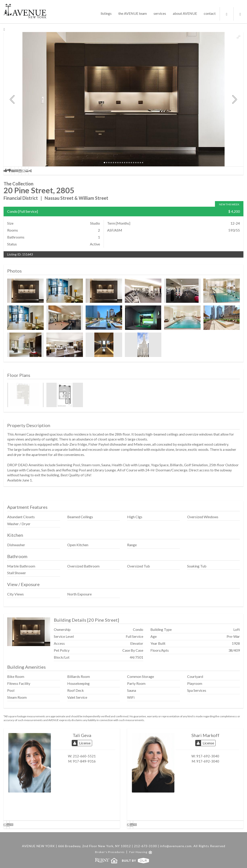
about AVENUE (185, 13)
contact (210, 13)
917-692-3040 (208, 756)
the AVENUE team (133, 13)
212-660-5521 (84, 756)
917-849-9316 (84, 761)
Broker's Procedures (110, 852)
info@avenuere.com (176, 846)
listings (106, 13)
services (160, 13)
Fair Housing (141, 852)
